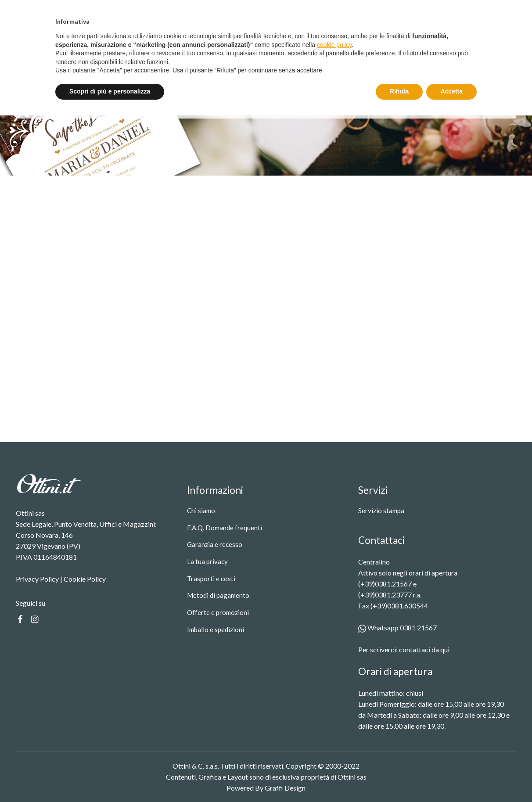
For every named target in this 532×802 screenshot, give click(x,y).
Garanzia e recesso (215, 544)
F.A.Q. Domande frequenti (225, 528)
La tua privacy (207, 561)
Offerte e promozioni (218, 612)
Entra (450, 11)
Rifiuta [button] (399, 778)
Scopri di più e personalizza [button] (110, 778)
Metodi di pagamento (218, 595)
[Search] (410, 45)
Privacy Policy (37, 579)
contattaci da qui (424, 649)
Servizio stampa (222, 45)
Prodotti (169, 45)
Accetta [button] (451, 778)
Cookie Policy (85, 579)
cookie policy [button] (334, 731)
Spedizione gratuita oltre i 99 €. (270, 10)
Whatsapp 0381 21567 (397, 628)
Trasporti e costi (211, 579)
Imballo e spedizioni (216, 629)
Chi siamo (201, 511)
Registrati (496, 11)
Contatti (270, 45)
